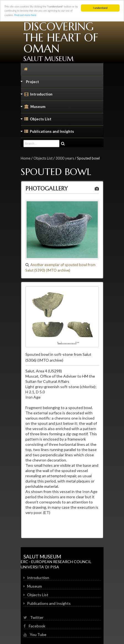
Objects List (36, 120)
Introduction (37, 96)
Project (30, 83)
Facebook (34, 626)
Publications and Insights (48, 133)
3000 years (65, 158)
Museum (33, 108)
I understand (100, 8)
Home (26, 158)
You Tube (35, 634)
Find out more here (25, 15)
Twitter (33, 617)
